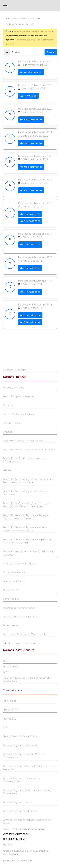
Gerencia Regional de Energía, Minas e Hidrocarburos (23, 756)
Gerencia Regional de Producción (20, 745)
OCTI (6, 661)
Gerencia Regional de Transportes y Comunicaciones (22, 780)
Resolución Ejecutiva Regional (18, 396)
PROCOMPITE (10, 701)
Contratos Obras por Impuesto (19, 563)
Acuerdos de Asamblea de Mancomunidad (25, 634)
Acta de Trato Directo (14, 581)
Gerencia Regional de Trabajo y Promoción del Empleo (27, 821)
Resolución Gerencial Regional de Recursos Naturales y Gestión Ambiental (26, 517)
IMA (5, 672)
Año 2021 (8, 845)
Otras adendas (11, 625)
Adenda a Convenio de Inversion (20, 643)
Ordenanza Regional (14, 387)
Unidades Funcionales (15, 370)
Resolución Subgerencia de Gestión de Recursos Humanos (28, 553)
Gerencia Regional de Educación (20, 811)
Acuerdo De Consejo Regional (19, 414)
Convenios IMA (11, 599)
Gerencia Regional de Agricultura (20, 616)
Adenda (7, 470)
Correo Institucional (14, 839)
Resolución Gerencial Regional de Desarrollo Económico (26, 493)
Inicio (9, 18)
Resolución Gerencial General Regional (23, 441)
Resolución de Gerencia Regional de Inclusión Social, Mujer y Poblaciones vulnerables (27, 505)
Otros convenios (12, 590)
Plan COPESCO (11, 666)
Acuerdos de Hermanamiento (19, 608)
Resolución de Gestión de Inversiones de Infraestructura (24, 460)
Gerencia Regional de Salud (17, 802)
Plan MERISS (10, 719)
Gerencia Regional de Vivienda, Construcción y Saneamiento (27, 679)
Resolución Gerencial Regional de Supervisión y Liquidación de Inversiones (28, 541)
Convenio (8, 405)
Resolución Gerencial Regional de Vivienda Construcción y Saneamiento (25, 529)
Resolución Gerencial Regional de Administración (29, 449)
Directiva (8, 432)
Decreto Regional (12, 423)
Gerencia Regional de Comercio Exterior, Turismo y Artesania (29, 768)
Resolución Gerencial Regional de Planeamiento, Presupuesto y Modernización (28, 481)
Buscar (51, 52)
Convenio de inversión (15, 572)
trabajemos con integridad (17, 861)
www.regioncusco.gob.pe (16, 834)
